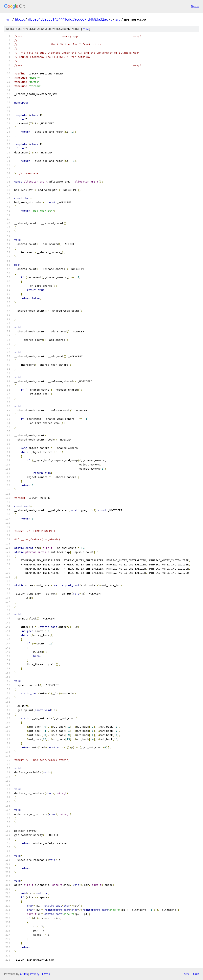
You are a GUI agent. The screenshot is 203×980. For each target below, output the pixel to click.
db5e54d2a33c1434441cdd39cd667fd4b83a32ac (68, 19)
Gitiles (24, 974)
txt (186, 974)
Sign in (195, 6)
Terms (46, 974)
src (118, 19)
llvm (8, 19)
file (86, 29)
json (196, 974)
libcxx (20, 19)
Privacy (35, 974)
